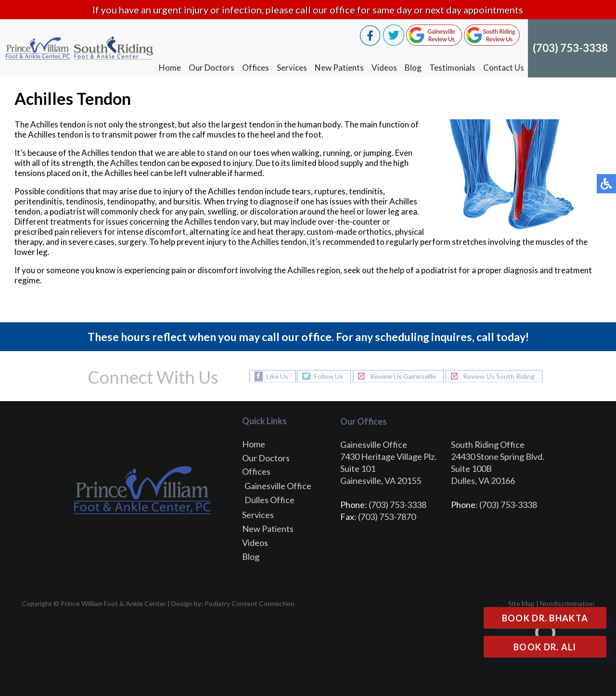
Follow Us (329, 376)
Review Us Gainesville (403, 376)
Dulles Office (269, 500)
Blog (413, 68)
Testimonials (452, 68)
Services (292, 68)
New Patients (339, 68)
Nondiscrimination (567, 603)
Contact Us (504, 68)
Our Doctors (212, 68)
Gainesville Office (278, 486)
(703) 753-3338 (570, 48)
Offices (256, 68)
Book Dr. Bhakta (545, 618)
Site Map (521, 603)
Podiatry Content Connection (250, 603)
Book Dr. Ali (545, 647)
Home (170, 68)
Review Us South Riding (499, 376)
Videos (384, 68)
